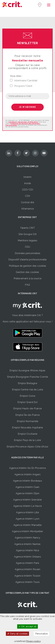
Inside (28, 183)
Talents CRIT (27, 228)
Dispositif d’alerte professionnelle (27, 260)
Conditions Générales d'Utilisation (23, 122)
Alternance (27, 209)
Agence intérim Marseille (28, 525)
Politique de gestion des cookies (28, 266)
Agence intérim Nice (28, 550)
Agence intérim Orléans (27, 557)
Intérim (27, 177)
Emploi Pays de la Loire (27, 440)
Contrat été (28, 202)
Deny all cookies (17, 634)
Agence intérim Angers (28, 474)
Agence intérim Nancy (27, 538)
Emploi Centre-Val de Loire (27, 390)
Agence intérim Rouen (27, 569)
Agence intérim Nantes (27, 544)
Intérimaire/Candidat (24, 80)
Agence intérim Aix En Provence (27, 468)
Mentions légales (27, 240)
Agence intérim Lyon (28, 519)
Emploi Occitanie (28, 434)
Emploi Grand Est (27, 402)
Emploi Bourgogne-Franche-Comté (28, 377)
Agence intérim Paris (28, 563)
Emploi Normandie (28, 421)
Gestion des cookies (27, 272)
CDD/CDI (28, 190)
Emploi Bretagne (28, 383)
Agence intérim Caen (27, 487)
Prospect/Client (21, 86)
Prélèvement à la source (28, 278)
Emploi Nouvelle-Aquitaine (27, 428)
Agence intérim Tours (28, 582)
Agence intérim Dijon (28, 493)
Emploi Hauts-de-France (28, 408)
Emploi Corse (27, 396)
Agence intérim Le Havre (28, 506)
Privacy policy (34, 641)
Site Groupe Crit (28, 234)
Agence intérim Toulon (27, 576)
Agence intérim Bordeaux (28, 481)
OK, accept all (27, 626)
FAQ (27, 285)
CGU (28, 247)
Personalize (41, 634)
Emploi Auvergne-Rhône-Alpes (27, 371)
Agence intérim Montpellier (27, 531)
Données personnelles (28, 253)
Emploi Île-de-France (28, 415)
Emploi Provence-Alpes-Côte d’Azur (28, 447)
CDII (27, 196)
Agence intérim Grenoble (27, 500)
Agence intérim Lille (27, 512)
